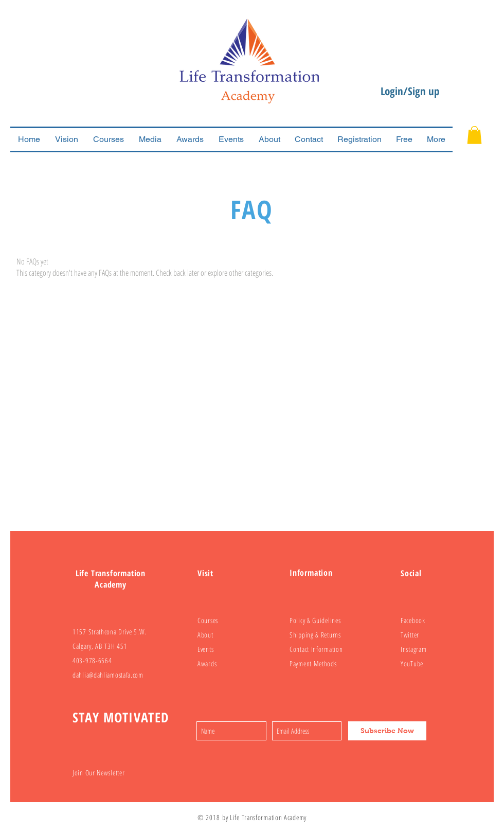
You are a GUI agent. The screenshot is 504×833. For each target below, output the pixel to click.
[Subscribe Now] (387, 731)
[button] (474, 135)
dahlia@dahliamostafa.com (108, 675)
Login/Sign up (410, 91)
